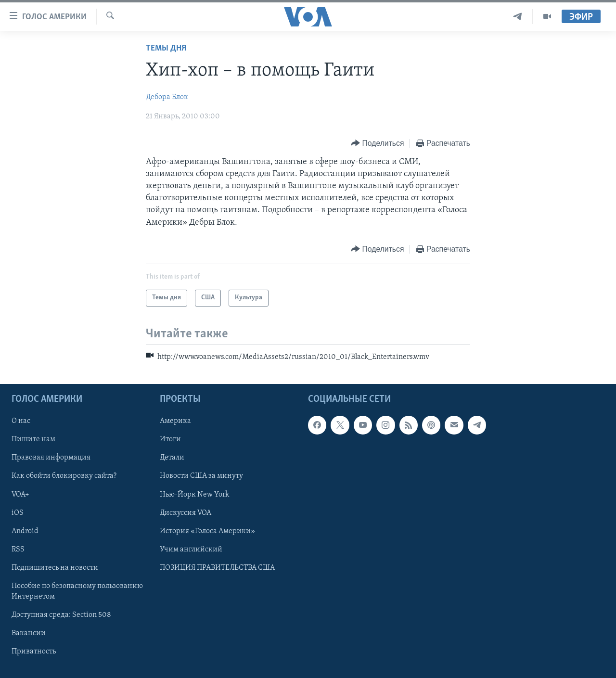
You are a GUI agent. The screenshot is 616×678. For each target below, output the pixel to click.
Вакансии (29, 633)
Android (25, 531)
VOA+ (20, 495)
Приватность (34, 652)
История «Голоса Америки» (207, 531)
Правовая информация (51, 458)
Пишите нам (33, 440)
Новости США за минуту (201, 476)
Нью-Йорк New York (194, 495)
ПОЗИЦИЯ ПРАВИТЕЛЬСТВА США (217, 568)
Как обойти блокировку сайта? (64, 476)
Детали (172, 458)
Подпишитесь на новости (55, 568)
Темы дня (166, 48)
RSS (18, 550)
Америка (175, 422)
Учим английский (191, 550)
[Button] (377, 144)
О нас (21, 422)
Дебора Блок (167, 97)
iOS (18, 513)
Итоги (170, 440)
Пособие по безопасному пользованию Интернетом (77, 591)
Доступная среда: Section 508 (61, 615)
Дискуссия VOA (186, 513)
